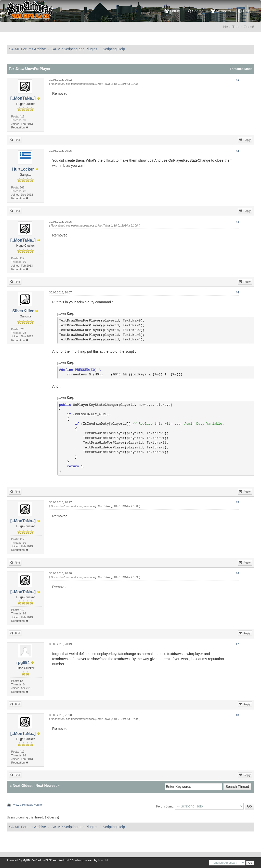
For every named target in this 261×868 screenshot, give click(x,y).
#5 (237, 502)
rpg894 (23, 663)
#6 (237, 573)
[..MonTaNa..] (23, 98)
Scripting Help (114, 49)
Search (196, 11)
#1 (237, 80)
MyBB (26, 860)
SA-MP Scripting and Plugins (74, 49)
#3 (237, 222)
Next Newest (46, 786)
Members (221, 11)
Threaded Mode (241, 69)
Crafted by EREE (42, 860)
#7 (237, 644)
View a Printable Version (28, 805)
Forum (172, 11)
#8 (237, 715)
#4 (237, 292)
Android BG (66, 860)
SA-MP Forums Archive (27, 49)
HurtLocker (23, 169)
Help (244, 11)
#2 (237, 151)
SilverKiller (23, 311)
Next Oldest (23, 786)
